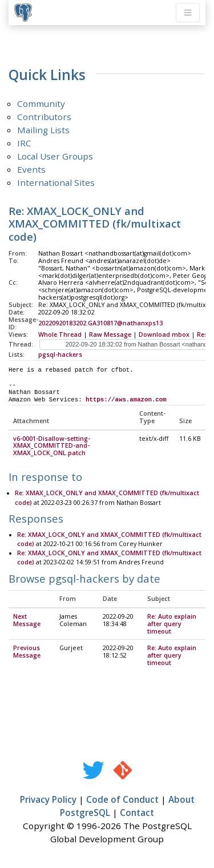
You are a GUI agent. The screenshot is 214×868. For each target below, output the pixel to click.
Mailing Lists (43, 130)
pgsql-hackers (60, 355)
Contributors (44, 117)
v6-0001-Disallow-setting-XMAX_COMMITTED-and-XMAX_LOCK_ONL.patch (52, 447)
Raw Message (110, 335)
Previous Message (27, 652)
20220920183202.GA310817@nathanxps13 (100, 323)
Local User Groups (55, 156)
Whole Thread (60, 335)
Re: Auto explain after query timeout (172, 624)
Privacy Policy (48, 800)
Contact (137, 813)
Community (41, 103)
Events (31, 169)
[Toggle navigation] (188, 13)
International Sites (56, 182)
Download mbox (164, 335)
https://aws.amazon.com (126, 400)
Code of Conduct (122, 800)
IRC (24, 143)
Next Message (27, 621)
